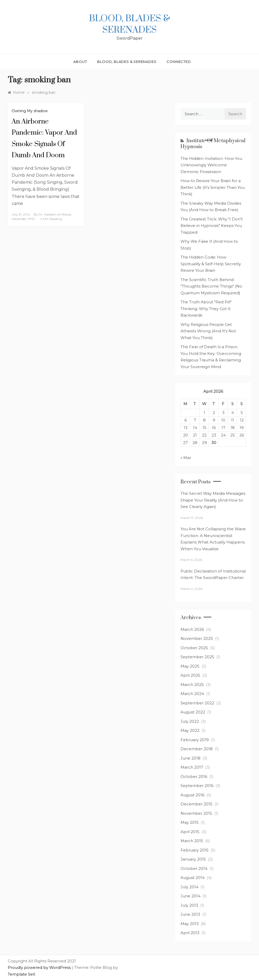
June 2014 (190, 896)
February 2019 (195, 740)
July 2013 (189, 905)
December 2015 (196, 804)
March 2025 (192, 685)
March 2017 (192, 767)
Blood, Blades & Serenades (130, 24)
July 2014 (189, 887)
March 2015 (192, 841)
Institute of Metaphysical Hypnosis (213, 144)
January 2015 (193, 859)
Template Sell (21, 974)
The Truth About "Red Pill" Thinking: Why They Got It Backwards (206, 309)
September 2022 (197, 703)
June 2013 (190, 914)
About (80, 62)
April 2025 (190, 675)
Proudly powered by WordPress (40, 967)
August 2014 (193, 878)
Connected (179, 62)
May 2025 (190, 666)
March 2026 (192, 629)
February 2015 (195, 850)
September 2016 (197, 786)
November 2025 (197, 638)
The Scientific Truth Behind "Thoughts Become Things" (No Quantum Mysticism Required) (211, 286)
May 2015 (190, 822)
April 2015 (190, 832)
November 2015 (196, 813)
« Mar (186, 458)
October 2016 (194, 777)
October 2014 (194, 868)
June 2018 (190, 758)
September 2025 (197, 657)
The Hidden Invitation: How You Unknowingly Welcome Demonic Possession (211, 165)
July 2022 (190, 721)
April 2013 (190, 933)
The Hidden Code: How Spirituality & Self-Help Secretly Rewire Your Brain (211, 264)
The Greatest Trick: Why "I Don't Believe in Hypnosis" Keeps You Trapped (212, 226)
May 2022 (190, 730)
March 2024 (192, 694)
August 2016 (192, 795)
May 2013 (190, 924)
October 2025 (194, 648)
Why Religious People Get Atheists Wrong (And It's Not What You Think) (208, 331)
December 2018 (197, 749)
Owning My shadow (30, 111)
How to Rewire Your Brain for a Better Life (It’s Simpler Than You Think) (213, 187)
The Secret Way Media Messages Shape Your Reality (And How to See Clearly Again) (213, 500)
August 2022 (193, 712)
